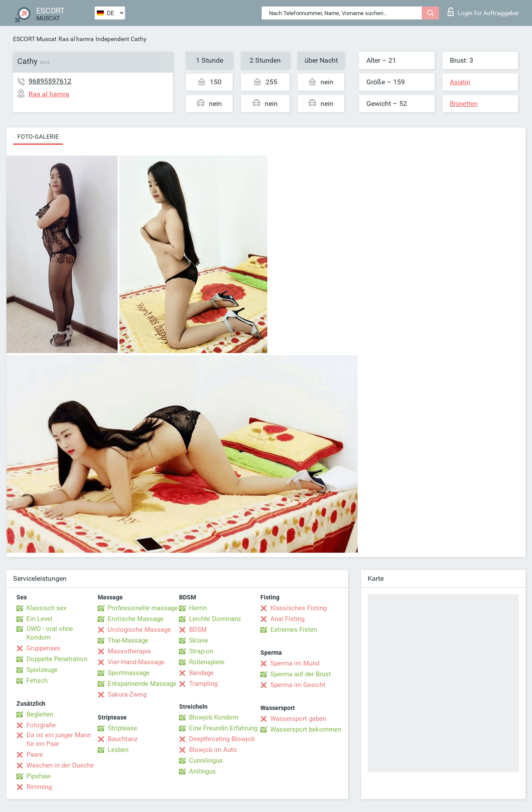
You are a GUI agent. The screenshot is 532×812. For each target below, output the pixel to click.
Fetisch (37, 681)
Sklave (199, 640)
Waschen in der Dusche (60, 765)
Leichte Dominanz (215, 619)
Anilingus (202, 771)
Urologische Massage (139, 630)
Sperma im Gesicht (298, 685)
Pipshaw (38, 776)
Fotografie (41, 725)
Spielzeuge (42, 670)
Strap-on (201, 651)
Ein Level (39, 619)
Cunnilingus (206, 761)
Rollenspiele (207, 662)
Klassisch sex (46, 608)
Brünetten (464, 104)
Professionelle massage (143, 608)
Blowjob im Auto (213, 750)
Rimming (39, 787)
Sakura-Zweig (127, 694)
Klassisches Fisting (298, 608)
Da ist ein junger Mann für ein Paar (59, 739)
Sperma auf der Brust (301, 674)
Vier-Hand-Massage (136, 662)
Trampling (203, 684)
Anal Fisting (287, 619)
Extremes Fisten (294, 630)
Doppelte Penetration (57, 659)
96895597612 (50, 81)
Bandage (201, 673)
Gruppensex (43, 648)
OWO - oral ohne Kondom (50, 633)
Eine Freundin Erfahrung (223, 728)
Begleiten (40, 714)
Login (483, 12)
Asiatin (460, 82)
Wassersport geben (298, 719)
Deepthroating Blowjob (222, 739)
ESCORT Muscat (35, 39)
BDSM (198, 630)
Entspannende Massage (142, 684)
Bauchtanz (123, 739)
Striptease (122, 728)
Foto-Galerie (38, 137)
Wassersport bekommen (306, 729)
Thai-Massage (128, 640)
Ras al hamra (76, 39)
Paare (35, 755)
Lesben (118, 750)
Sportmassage (129, 673)
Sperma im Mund (295, 663)
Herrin (198, 608)
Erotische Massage (136, 619)
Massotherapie (129, 651)
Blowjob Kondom (214, 717)
